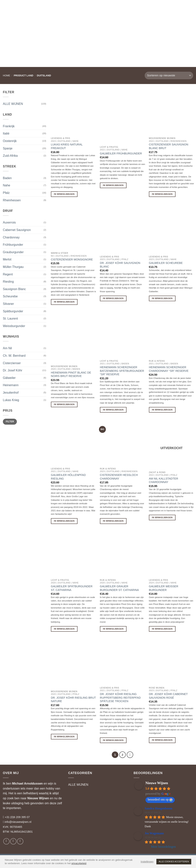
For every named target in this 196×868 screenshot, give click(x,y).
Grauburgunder (13, 252)
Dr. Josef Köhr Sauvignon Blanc (120, 265)
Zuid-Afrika (10, 156)
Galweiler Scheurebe (166, 263)
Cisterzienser (12, 363)
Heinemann (11, 385)
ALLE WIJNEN (13, 104)
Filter (10, 422)
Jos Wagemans (154, 833)
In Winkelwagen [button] (64, 194)
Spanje (8, 148)
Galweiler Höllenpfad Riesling (68, 477)
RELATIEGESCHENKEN (112, 7)
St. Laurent (10, 319)
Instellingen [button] (147, 862)
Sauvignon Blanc (14, 289)
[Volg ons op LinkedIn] (20, 841)
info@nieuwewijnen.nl (18, 822)
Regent (8, 274)
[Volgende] (130, 755)
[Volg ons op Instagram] (13, 841)
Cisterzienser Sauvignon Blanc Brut (169, 146)
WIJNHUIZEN (60, 7)
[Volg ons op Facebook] (6, 841)
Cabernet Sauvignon (17, 230)
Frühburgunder (13, 245)
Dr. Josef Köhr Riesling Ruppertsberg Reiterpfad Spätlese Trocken (120, 698)
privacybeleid (79, 863)
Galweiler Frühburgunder (121, 153)
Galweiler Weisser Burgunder (164, 588)
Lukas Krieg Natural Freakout (67, 146)
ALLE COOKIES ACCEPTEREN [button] (174, 861)
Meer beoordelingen (163, 847)
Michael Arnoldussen (27, 784)
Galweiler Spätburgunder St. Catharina (72, 588)
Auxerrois (9, 222)
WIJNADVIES (83, 7)
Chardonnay (11, 237)
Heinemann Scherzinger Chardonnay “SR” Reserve (169, 369)
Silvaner (8, 304)
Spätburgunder (13, 311)
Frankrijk (9, 126)
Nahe (7, 185)
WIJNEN (40, 7)
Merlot (7, 259)
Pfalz (6, 193)
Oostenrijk (10, 141)
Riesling (8, 282)
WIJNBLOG (141, 7)
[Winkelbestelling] (169, 75)
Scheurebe (10, 296)
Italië (6, 133)
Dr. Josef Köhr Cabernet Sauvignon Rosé (168, 696)
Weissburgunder (14, 326)
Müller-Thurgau (13, 267)
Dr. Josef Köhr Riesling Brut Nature (73, 700)
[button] (173, 7)
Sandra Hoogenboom (158, 808)
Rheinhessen (12, 200)
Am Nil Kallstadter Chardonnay (164, 480)
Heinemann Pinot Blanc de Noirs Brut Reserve (71, 374)
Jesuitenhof (11, 393)
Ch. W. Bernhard (14, 356)
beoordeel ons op (160, 799)
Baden (7, 178)
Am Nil (7, 348)
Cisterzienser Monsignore (72, 259)
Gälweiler (9, 378)
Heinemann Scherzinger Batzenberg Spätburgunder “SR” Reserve (122, 371)
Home (7, 75)
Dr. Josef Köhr (13, 370)
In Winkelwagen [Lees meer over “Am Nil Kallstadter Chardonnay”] (162, 517)
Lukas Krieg (11, 400)
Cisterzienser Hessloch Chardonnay (119, 477)
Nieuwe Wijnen (38, 798)
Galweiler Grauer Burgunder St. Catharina (119, 588)
